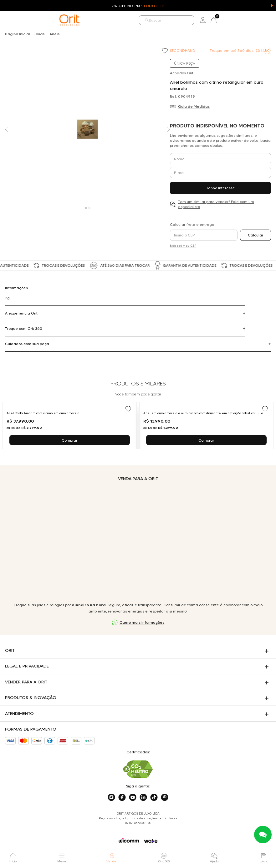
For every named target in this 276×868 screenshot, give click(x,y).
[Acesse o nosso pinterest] (165, 797)
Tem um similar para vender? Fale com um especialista (216, 204)
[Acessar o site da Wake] (151, 841)
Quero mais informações (142, 622)
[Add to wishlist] (166, 51)
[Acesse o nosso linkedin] (143, 797)
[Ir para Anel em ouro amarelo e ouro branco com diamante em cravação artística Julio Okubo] (206, 425)
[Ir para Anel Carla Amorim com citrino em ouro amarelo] (70, 425)
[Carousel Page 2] (89, 208)
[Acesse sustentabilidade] (138, 769)
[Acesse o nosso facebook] (122, 797)
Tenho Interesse (221, 188)
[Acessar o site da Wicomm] (129, 841)
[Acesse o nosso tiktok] (154, 797)
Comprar (69, 440)
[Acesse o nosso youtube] (133, 797)
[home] (69, 20)
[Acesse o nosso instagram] (111, 797)
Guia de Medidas (194, 106)
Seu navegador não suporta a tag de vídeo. (138, 542)
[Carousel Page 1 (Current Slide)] (86, 208)
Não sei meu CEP (183, 246)
